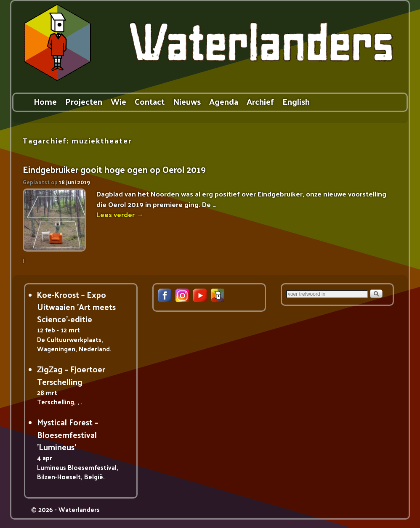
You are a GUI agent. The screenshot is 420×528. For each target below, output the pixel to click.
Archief (260, 101)
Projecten (84, 101)
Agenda (224, 101)
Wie (118, 101)
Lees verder (120, 214)
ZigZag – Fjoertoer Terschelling (71, 375)
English (296, 101)
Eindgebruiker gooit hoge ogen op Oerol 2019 (114, 169)
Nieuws (187, 101)
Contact (150, 101)
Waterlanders (79, 509)
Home (45, 101)
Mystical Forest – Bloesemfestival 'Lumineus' (68, 434)
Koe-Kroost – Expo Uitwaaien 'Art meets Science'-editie (76, 307)
